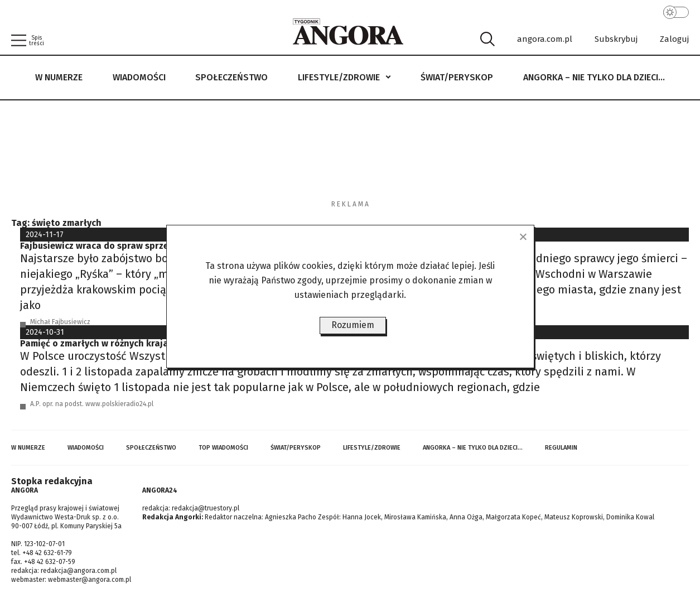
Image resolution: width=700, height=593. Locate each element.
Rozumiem (353, 325)
